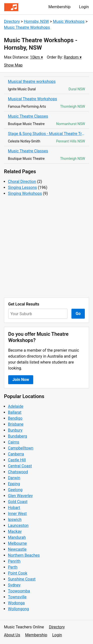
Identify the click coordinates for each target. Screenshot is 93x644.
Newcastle (17, 549)
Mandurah (17, 537)
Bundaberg (17, 436)
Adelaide (16, 406)
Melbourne (17, 543)
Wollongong (18, 609)
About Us (12, 635)
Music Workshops (69, 21)
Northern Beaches (24, 555)
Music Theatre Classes (28, 116)
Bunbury (15, 430)
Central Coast (20, 466)
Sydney (14, 585)
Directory (12, 21)
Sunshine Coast (22, 579)
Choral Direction (22, 182)
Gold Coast (18, 502)
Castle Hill (17, 460)
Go (78, 314)
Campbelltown (21, 448)
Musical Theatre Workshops (32, 99)
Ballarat (15, 412)
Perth (13, 567)
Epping (14, 484)
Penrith (14, 561)
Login (84, 7)
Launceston (18, 525)
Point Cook (18, 573)
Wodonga (16, 603)
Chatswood (18, 472)
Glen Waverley (20, 496)
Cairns (14, 442)
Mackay (15, 531)
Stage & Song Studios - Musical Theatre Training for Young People (46, 134)
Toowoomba (19, 591)
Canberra (16, 454)
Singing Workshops (25, 193)
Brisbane (16, 424)
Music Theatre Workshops (27, 27)
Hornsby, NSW (36, 21)
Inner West (17, 514)
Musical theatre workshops (32, 82)
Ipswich (15, 520)
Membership (59, 7)
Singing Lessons (22, 187)
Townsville (17, 597)
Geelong (15, 490)
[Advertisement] (46, 247)
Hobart (14, 508)
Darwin (14, 478)
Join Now (21, 380)
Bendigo (15, 418)
